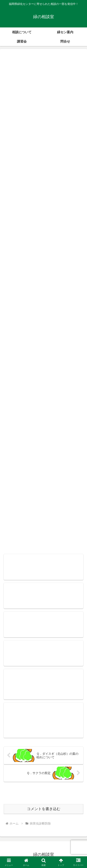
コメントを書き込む (44, 809)
